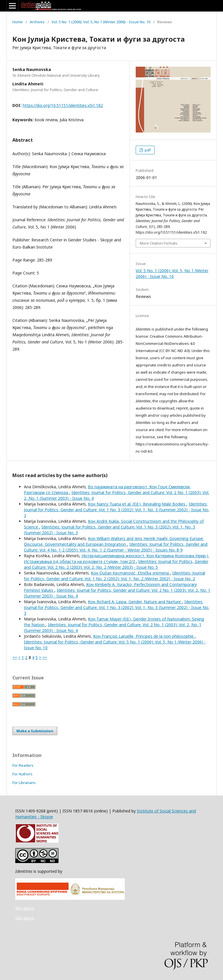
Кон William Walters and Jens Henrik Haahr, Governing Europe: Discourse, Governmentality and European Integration (114, 541)
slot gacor (25, 908)
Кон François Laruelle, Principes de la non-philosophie (144, 636)
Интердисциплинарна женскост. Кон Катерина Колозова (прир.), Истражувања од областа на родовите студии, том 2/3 (117, 559)
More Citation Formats (159, 243)
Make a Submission (35, 731)
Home (18, 22)
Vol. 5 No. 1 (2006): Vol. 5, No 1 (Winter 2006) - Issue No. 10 (101, 22)
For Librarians (24, 783)
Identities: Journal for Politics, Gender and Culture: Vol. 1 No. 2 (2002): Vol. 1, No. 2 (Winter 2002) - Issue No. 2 (115, 576)
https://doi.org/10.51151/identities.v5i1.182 (63, 105)
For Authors (22, 774)
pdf (147, 150)
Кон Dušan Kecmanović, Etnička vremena (130, 573)
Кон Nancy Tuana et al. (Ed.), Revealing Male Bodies (137, 504)
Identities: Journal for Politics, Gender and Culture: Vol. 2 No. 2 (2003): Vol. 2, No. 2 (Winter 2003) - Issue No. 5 (116, 564)
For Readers (23, 765)
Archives (37, 22)
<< (15, 657)
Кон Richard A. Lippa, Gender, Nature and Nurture (135, 602)
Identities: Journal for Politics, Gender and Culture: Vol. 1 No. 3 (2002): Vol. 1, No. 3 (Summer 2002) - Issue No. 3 (117, 510)
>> (45, 657)
